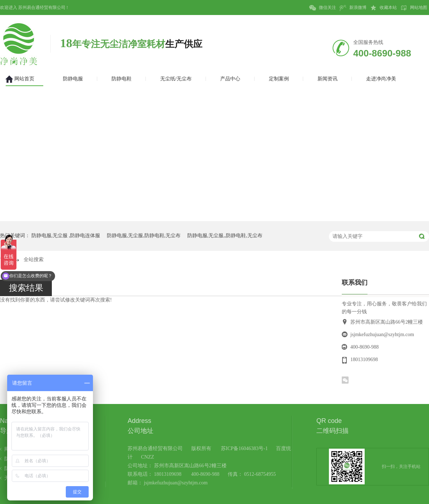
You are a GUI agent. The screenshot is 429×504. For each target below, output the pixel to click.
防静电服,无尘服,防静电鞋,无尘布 (144, 236)
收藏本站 (383, 8)
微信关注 (323, 8)
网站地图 (414, 8)
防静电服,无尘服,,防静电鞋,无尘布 (225, 236)
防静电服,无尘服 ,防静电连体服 (66, 236)
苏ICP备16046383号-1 (244, 448)
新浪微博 (353, 8)
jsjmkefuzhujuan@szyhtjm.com (382, 335)
